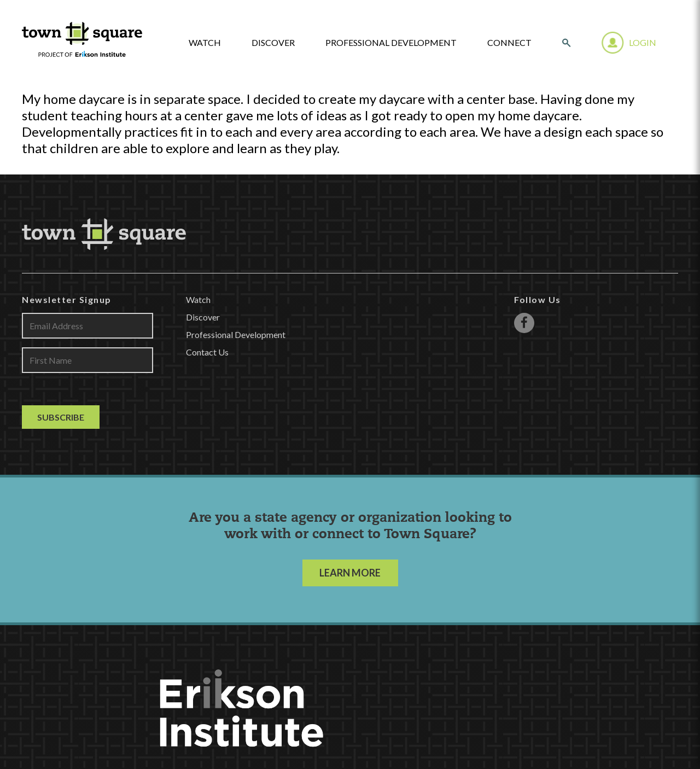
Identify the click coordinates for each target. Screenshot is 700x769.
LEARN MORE (350, 573)
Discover (273, 43)
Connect (509, 43)
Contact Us (207, 352)
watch (205, 43)
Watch (198, 299)
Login (643, 42)
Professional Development (391, 43)
